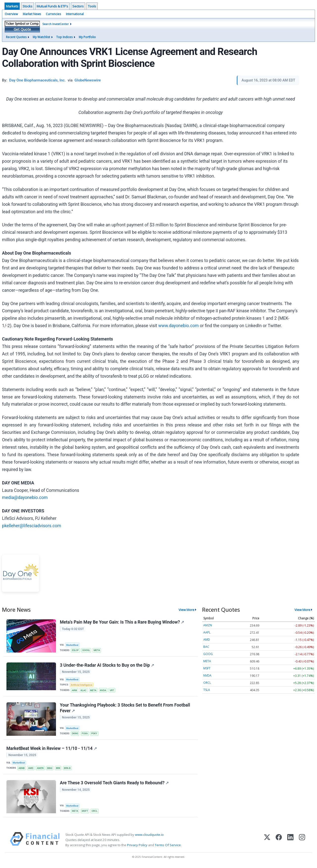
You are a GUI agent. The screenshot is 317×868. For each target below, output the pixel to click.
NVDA (104, 691)
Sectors (78, 6)
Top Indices (64, 37)
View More (186, 610)
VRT (113, 691)
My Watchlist (41, 37)
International (75, 14)
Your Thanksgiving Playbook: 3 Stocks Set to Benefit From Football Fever (125, 709)
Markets (12, 6)
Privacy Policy (137, 846)
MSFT (85, 812)
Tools (92, 6)
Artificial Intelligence (82, 685)
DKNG (75, 734)
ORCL (95, 812)
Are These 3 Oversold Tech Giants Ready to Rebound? (114, 784)
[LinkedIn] (290, 841)
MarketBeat (73, 645)
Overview (11, 14)
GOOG (208, 654)
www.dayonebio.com (178, 326)
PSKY (95, 734)
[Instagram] (302, 841)
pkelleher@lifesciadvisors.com (32, 526)
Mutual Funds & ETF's (52, 6)
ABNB (22, 769)
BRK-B (68, 769)
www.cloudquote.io (149, 836)
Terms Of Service (168, 846)
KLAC (84, 691)
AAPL (207, 632)
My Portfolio (87, 37)
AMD (31, 769)
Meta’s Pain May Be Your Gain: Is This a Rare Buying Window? (122, 622)
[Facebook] (279, 841)
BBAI (50, 769)
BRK (59, 769)
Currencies (53, 14)
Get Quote (22, 29)
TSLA (207, 690)
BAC (206, 647)
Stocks (27, 6)
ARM (75, 691)
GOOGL (87, 650)
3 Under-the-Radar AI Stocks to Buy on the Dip (107, 665)
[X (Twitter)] (267, 841)
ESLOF (76, 650)
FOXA (85, 734)
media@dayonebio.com (25, 498)
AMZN (41, 769)
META (97, 650)
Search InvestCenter (56, 24)
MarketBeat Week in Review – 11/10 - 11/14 (52, 749)
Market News (32, 14)
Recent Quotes (16, 37)
